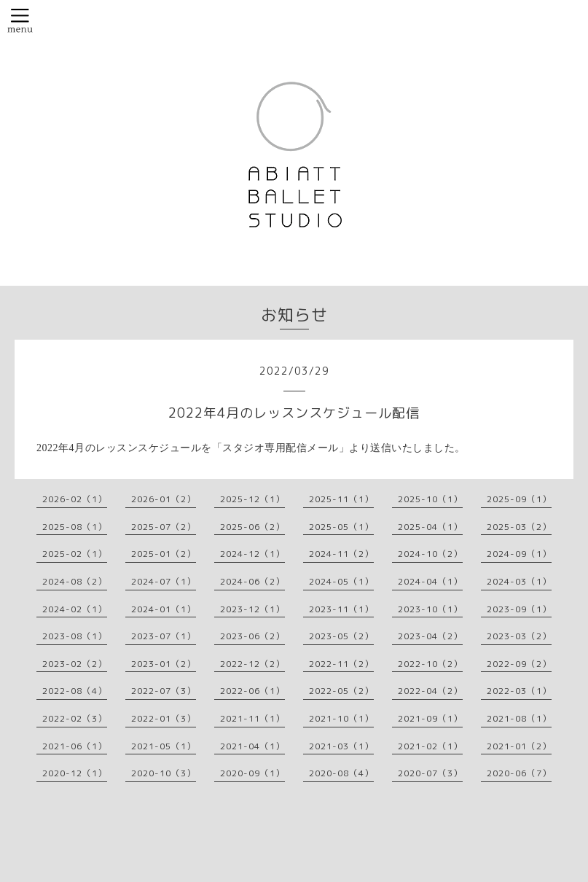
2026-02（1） (75, 499)
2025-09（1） (519, 499)
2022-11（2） (341, 664)
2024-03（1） (519, 581)
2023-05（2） (341, 636)
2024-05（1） (341, 581)
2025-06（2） (252, 527)
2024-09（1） (519, 554)
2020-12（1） (75, 773)
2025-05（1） (341, 527)
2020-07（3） (430, 773)
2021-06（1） (75, 746)
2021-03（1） (341, 746)
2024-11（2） (341, 554)
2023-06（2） (252, 636)
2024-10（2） (430, 554)
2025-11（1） (341, 499)
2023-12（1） (252, 609)
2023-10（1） (430, 609)
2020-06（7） (519, 773)
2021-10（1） (341, 718)
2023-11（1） (341, 609)
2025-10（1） (430, 499)
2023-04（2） (430, 636)
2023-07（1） (164, 636)
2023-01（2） (164, 664)
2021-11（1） (252, 718)
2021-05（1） (164, 746)
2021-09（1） (430, 718)
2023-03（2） (519, 636)
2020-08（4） (341, 773)
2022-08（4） (75, 691)
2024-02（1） (75, 609)
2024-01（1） (164, 609)
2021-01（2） (519, 746)
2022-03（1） (519, 691)
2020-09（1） (252, 773)
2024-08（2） (75, 581)
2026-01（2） (164, 499)
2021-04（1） (252, 746)
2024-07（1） (164, 581)
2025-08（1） (75, 527)
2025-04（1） (430, 527)
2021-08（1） (519, 718)
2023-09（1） (519, 609)
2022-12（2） (252, 664)
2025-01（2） (164, 554)
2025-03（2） (519, 527)
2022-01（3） (164, 718)
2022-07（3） (164, 691)
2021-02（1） (430, 746)
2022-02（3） (75, 718)
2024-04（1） (430, 581)
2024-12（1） (252, 554)
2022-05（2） (341, 691)
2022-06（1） (252, 691)
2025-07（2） (164, 527)
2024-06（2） (252, 581)
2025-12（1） (252, 499)
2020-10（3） (164, 773)
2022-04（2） (430, 691)
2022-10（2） (430, 664)
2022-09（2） (519, 664)
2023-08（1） (75, 636)
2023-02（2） (75, 664)
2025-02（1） (75, 554)
